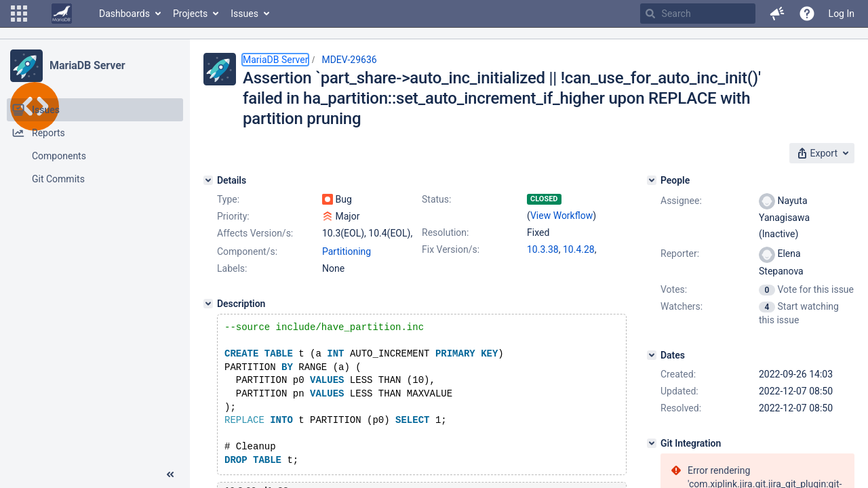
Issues (244, 14)
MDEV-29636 (349, 60)
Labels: (232, 268)
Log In (842, 14)
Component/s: (247, 251)
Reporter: (680, 253)
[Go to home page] (62, 14)
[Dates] (652, 355)
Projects (190, 14)
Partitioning (347, 251)
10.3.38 (543, 249)
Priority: (233, 216)
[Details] (208, 180)
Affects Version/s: (255, 233)
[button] (19, 14)
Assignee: (681, 201)
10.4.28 (579, 249)
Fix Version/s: (451, 249)
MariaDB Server (87, 65)
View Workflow (561, 216)
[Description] (208, 304)
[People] (652, 180)
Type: (228, 199)
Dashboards (124, 14)
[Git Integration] (652, 443)
